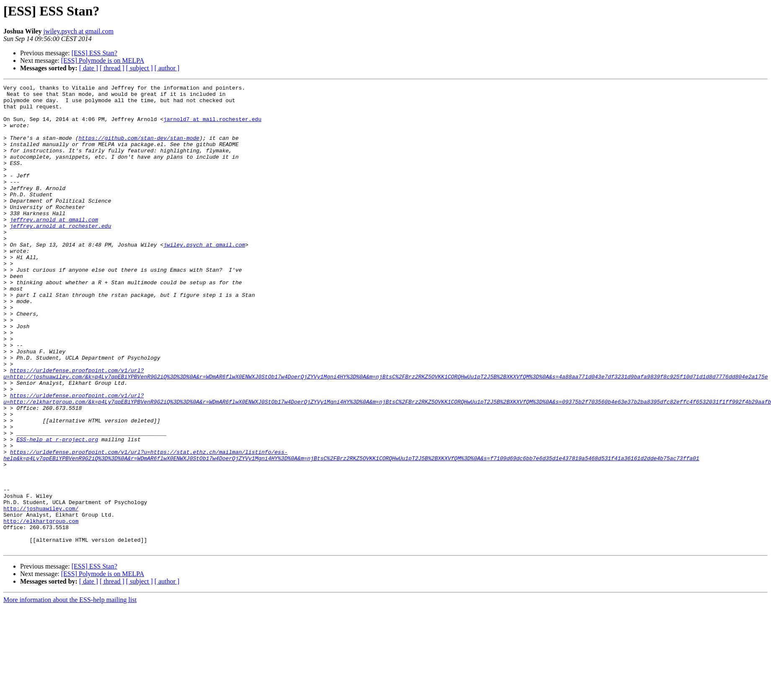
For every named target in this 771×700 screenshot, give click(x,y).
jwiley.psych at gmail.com (78, 31)
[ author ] (167, 68)
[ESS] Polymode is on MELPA (103, 60)
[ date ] (89, 68)
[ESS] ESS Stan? (94, 53)
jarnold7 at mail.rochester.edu (212, 126)
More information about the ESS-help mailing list (70, 693)
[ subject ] (139, 68)
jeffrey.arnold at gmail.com (54, 247)
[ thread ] (112, 68)
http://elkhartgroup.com (41, 609)
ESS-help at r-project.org (57, 511)
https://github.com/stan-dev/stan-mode (139, 149)
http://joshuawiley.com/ (41, 594)
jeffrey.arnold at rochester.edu (61, 255)
